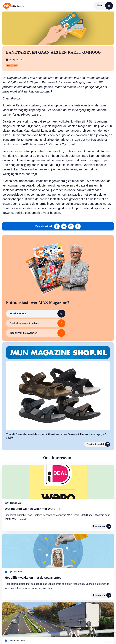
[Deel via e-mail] (71, 227)
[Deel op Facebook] (56, 227)
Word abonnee (31, 316)
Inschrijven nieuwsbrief (31, 325)
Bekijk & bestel (98, 437)
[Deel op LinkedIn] (64, 227)
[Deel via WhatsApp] (78, 227)
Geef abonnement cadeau (78, 316)
